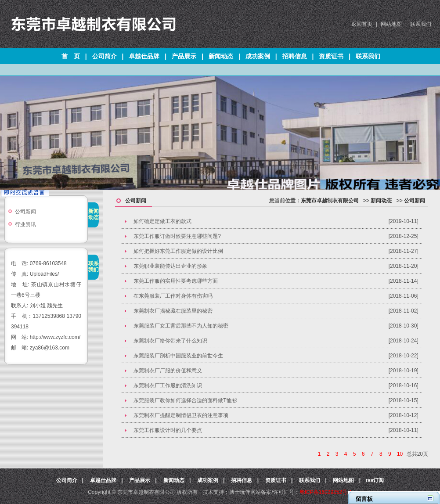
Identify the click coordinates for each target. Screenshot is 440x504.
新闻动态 (221, 56)
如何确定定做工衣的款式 (162, 221)
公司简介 (105, 56)
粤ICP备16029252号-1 (326, 492)
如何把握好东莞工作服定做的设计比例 (178, 251)
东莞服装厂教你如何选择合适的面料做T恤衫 (185, 400)
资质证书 (331, 56)
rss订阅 (375, 480)
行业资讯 (25, 224)
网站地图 (391, 24)
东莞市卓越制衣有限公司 (330, 201)
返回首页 (362, 24)
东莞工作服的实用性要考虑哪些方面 (176, 281)
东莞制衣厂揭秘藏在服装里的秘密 (173, 311)
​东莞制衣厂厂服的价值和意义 (168, 371)
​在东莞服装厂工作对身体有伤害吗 (173, 296)
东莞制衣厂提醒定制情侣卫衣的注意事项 (181, 415)
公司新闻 (25, 212)
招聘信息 (295, 56)
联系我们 (421, 24)
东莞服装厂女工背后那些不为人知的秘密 (181, 326)
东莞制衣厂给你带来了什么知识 (170, 341)
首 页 (71, 56)
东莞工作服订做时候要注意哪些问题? (177, 236)
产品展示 (184, 56)
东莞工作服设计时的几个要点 (168, 430)
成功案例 (258, 56)
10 (400, 454)
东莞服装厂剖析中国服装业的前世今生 (178, 356)
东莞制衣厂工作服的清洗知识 (168, 385)
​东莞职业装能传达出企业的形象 (170, 266)
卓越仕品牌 (144, 56)
